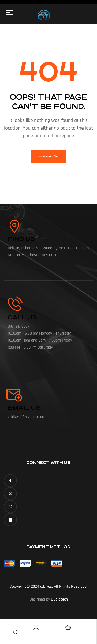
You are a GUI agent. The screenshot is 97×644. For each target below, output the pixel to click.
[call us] (15, 304)
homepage (49, 156)
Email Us (24, 408)
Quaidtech (59, 599)
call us (22, 317)
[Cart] (68, 627)
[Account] (36, 627)
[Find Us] (14, 226)
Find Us (21, 239)
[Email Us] (14, 395)
